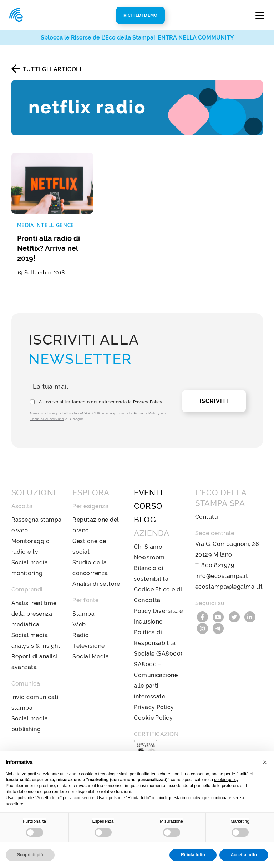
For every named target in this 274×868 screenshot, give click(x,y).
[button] (265, 762)
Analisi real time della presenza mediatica (34, 614)
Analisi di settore (96, 584)
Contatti (207, 517)
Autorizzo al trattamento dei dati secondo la (101, 402)
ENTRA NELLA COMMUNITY (196, 38)
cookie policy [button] (226, 780)
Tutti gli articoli (52, 69)
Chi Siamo (148, 547)
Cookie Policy (153, 718)
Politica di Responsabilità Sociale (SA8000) (158, 643)
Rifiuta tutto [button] (193, 855)
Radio (81, 635)
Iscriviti (214, 401)
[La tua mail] (101, 387)
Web (79, 624)
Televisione (88, 646)
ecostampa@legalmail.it (229, 587)
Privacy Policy (148, 402)
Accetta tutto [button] (244, 855)
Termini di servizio (47, 419)
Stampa (83, 614)
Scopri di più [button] (30, 855)
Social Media (91, 657)
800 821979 (218, 565)
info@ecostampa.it (222, 576)
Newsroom (149, 557)
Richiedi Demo (141, 15)
